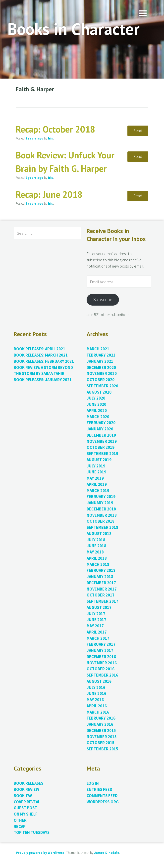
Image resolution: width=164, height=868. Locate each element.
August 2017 (99, 608)
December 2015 (101, 731)
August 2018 (99, 534)
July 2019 (96, 466)
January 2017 (100, 651)
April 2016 (97, 706)
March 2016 (98, 712)
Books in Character (74, 29)
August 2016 (99, 681)
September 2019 (102, 454)
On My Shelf (26, 814)
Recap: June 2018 (49, 194)
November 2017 (102, 589)
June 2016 (96, 694)
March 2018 (98, 565)
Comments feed (102, 796)
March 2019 (98, 491)
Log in (93, 783)
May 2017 (95, 626)
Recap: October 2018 (55, 129)
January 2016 (100, 724)
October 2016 (101, 669)
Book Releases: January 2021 (43, 380)
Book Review (26, 790)
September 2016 (102, 675)
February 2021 (101, 355)
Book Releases (28, 783)
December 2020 (101, 368)
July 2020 (96, 398)
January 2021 (100, 361)
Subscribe (103, 299)
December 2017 (101, 583)
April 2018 (97, 558)
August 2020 (99, 392)
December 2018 (101, 509)
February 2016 (101, 718)
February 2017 (101, 644)
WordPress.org (103, 802)
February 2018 (101, 571)
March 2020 (98, 417)
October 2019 (101, 447)
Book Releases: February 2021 (44, 361)
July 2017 (96, 614)
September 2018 (102, 527)
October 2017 (101, 595)
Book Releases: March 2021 (41, 355)
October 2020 (101, 380)
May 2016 (95, 700)
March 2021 (98, 349)
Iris (51, 138)
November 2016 (102, 663)
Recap (20, 827)
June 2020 (96, 404)
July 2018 (96, 540)
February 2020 (101, 423)
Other (20, 820)
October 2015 (101, 743)
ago (34, 138)
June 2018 (96, 546)
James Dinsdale (107, 853)
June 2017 (96, 620)
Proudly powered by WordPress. (41, 853)
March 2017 (98, 638)
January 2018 (100, 577)
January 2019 (100, 503)
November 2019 (102, 441)
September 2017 (102, 601)
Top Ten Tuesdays (32, 833)
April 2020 (97, 411)
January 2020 (100, 429)
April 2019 (97, 484)
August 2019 (99, 460)
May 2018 (95, 552)
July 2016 (96, 688)
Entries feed (99, 790)
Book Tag (23, 796)
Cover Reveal (27, 802)
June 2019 (96, 472)
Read (138, 131)
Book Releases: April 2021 (39, 349)
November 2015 (102, 737)
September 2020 (102, 386)
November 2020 (102, 374)
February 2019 (101, 497)
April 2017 (97, 632)
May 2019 (95, 478)
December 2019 (101, 435)
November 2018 (102, 515)
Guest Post (25, 808)
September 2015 (102, 749)
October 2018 (101, 521)
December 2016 (101, 657)
